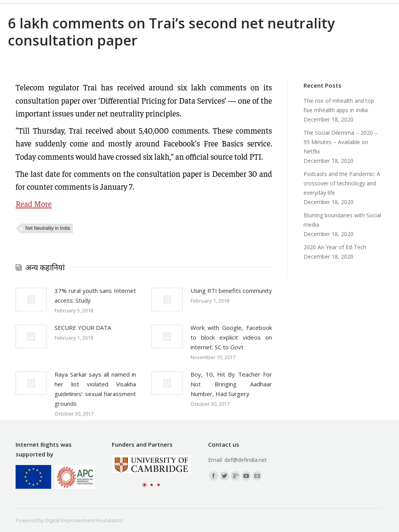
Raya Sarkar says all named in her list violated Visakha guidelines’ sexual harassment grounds (95, 389)
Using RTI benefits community (231, 291)
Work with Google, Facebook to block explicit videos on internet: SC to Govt (231, 337)
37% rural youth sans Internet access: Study (95, 295)
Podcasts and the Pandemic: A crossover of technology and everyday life (342, 183)
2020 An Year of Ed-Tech (335, 247)
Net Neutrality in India (48, 228)
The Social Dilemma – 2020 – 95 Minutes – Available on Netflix (341, 142)
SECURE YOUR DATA (83, 328)
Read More (34, 203)
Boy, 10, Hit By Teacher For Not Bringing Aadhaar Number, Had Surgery (231, 384)
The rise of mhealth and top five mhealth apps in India (339, 105)
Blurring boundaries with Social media (342, 220)
